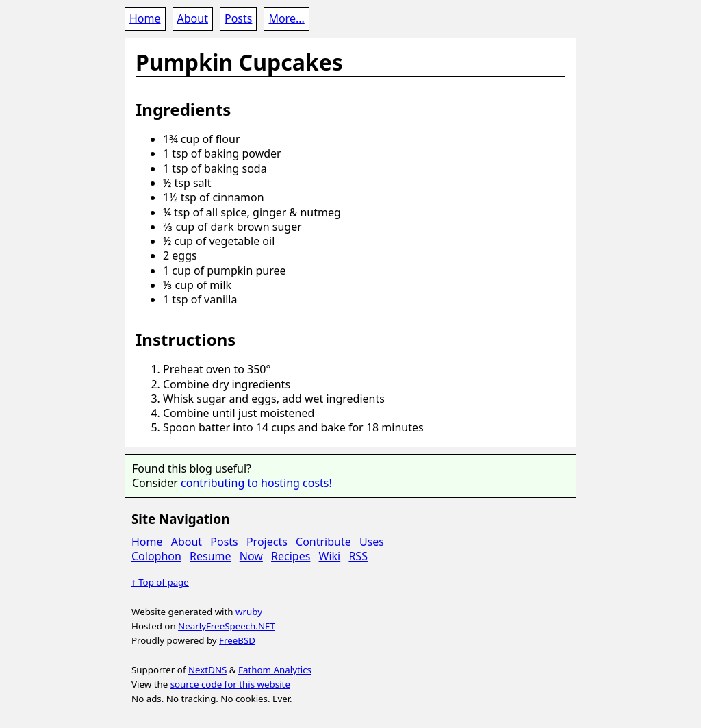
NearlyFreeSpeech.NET (227, 626)
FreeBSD (237, 640)
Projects (267, 542)
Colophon (156, 556)
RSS (358, 556)
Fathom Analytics (275, 670)
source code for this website (230, 684)
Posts (238, 18)
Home (145, 18)
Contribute (323, 542)
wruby (249, 612)
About (193, 18)
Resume (211, 556)
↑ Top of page (160, 582)
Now (251, 556)
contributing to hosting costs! (256, 483)
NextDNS (207, 670)
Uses (372, 542)
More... (286, 18)
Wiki (330, 556)
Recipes (291, 556)
